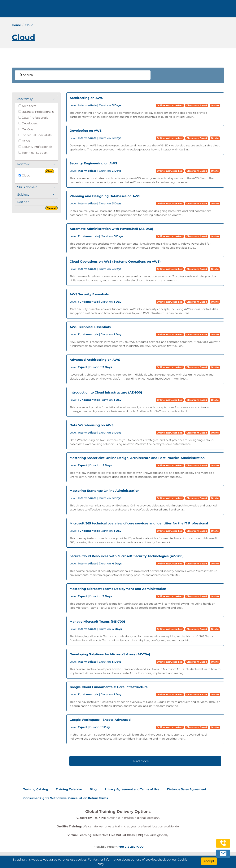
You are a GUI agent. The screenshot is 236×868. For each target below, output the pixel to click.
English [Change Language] (210, 10)
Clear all (52, 208)
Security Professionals (35, 147)
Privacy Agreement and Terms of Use (132, 789)
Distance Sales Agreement (187, 789)
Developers (28, 123)
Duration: (95, 105)
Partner (23, 202)
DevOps (26, 129)
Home (16, 25)
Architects (27, 106)
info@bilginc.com (97, 10)
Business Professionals (36, 112)
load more (141, 761)
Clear (49, 171)
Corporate (148, 10)
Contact (188, 10)
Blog (93, 789)
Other (24, 141)
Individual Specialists (35, 135)
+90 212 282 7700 (64, 10)
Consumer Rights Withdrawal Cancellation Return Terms (66, 798)
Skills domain (27, 187)
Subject (23, 195)
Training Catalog (36, 789)
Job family (25, 99)
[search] (227, 10)
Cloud (24, 175)
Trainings (128, 10)
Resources (170, 10)
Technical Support (33, 153)
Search (26, 75)
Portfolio (24, 164)
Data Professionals (33, 118)
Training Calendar (69, 789)
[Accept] (209, 861)
